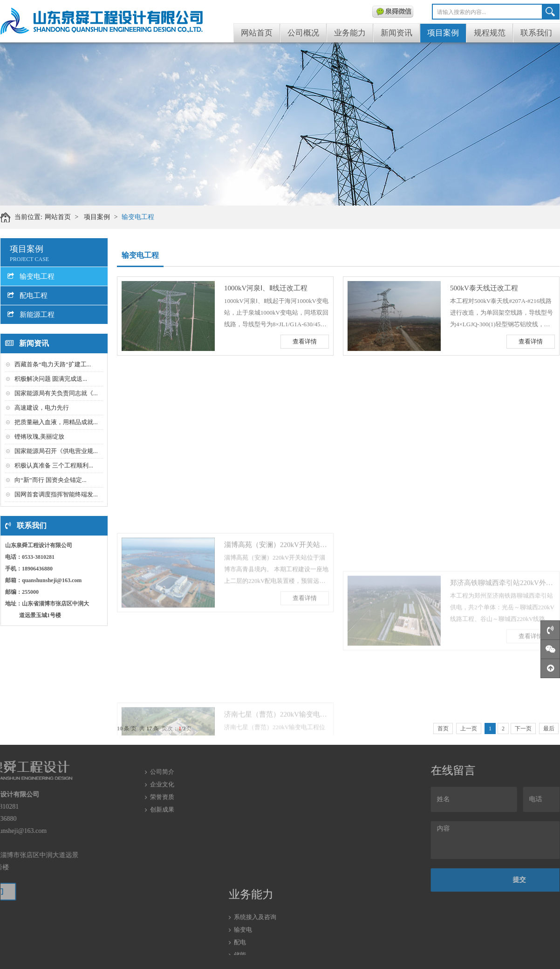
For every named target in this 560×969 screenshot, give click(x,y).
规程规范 (490, 33)
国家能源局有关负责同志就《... (56, 393)
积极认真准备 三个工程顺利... (54, 465)
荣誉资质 (162, 780)
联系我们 (536, 33)
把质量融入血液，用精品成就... (56, 422)
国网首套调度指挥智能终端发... (56, 494)
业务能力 (350, 33)
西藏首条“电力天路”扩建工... (53, 364)
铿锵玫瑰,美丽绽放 (39, 436)
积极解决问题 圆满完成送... (51, 379)
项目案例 (443, 33)
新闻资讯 (396, 33)
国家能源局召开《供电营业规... (56, 451)
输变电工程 (138, 217)
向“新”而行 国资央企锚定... (51, 480)
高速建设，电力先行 (42, 408)
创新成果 (162, 793)
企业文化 (162, 767)
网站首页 (257, 33)
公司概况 (303, 33)
